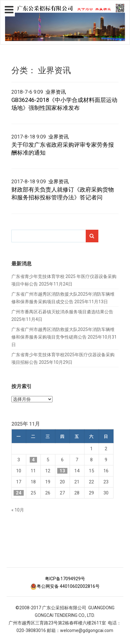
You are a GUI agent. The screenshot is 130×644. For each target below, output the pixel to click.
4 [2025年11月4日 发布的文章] (33, 460)
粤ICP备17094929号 (65, 579)
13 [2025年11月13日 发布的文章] (62, 471)
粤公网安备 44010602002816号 (65, 586)
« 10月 (18, 510)
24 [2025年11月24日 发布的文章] (19, 493)
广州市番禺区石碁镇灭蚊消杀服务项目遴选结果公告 (62, 312)
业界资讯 (56, 92)
